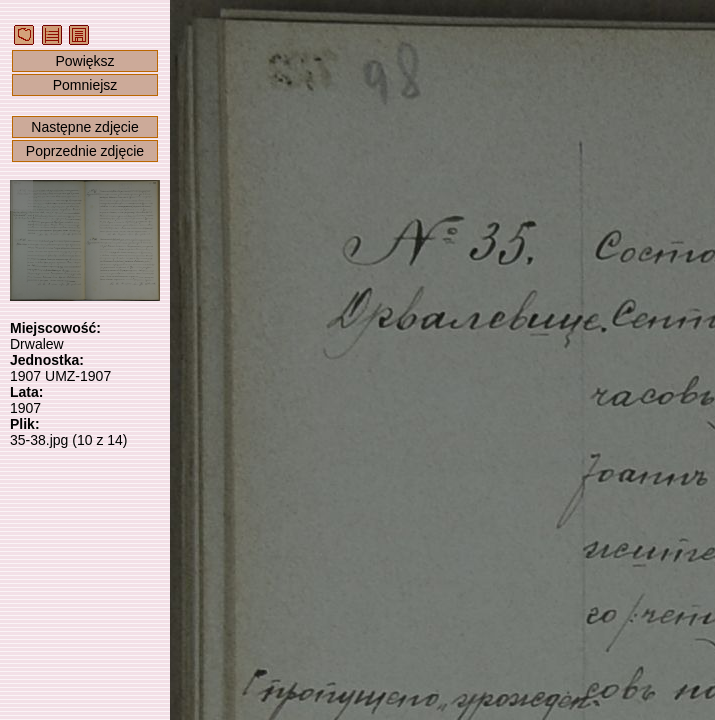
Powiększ (84, 61)
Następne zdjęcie (84, 127)
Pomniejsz (85, 85)
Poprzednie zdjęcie (85, 151)
